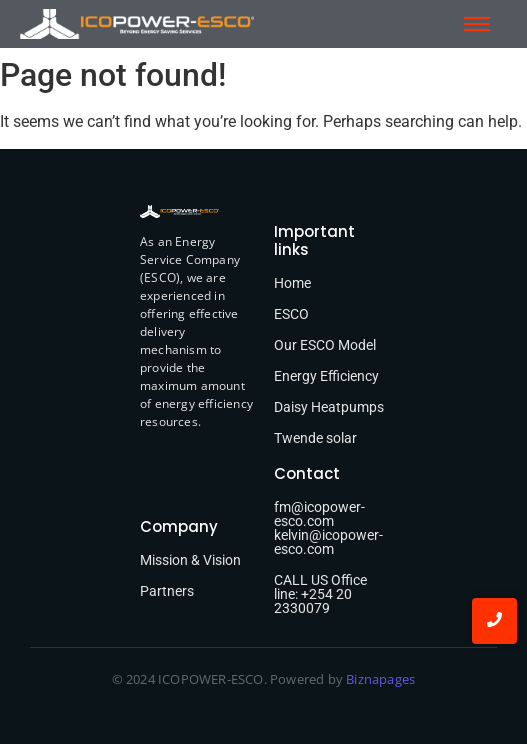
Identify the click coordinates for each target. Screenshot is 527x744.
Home (292, 283)
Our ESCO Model (325, 345)
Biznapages (379, 679)
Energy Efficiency (326, 376)
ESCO (291, 314)
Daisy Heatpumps (329, 407)
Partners (167, 591)
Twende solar (315, 438)
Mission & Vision (190, 560)
